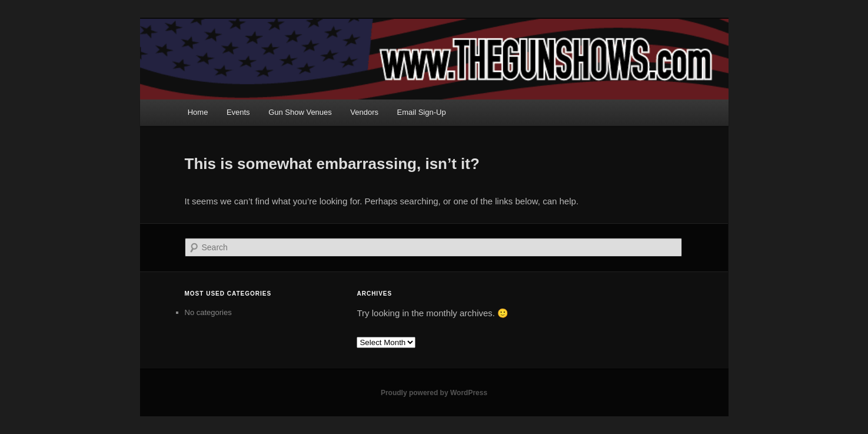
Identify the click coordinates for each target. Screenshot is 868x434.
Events (238, 112)
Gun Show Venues (300, 112)
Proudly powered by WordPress (434, 393)
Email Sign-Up (422, 112)
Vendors (364, 112)
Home (198, 112)
